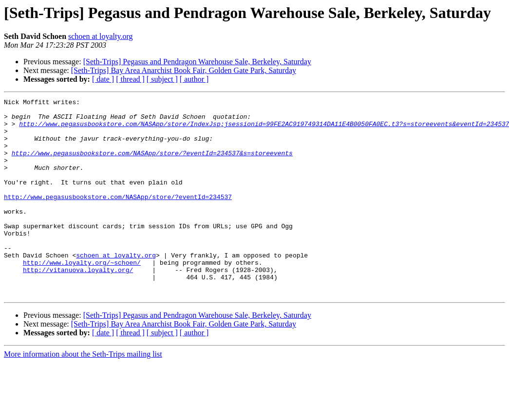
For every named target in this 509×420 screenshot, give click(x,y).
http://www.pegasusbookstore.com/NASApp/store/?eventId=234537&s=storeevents (152, 164)
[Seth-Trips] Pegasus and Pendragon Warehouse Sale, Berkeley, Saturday (197, 62)
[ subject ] (162, 79)
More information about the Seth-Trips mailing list (83, 393)
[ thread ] (130, 79)
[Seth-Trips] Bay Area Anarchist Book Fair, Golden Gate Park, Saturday (184, 70)
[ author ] (194, 79)
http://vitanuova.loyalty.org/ (78, 305)
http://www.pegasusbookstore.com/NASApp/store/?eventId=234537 (118, 217)
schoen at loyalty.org (100, 36)
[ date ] (103, 79)
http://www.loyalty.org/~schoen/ (82, 296)
